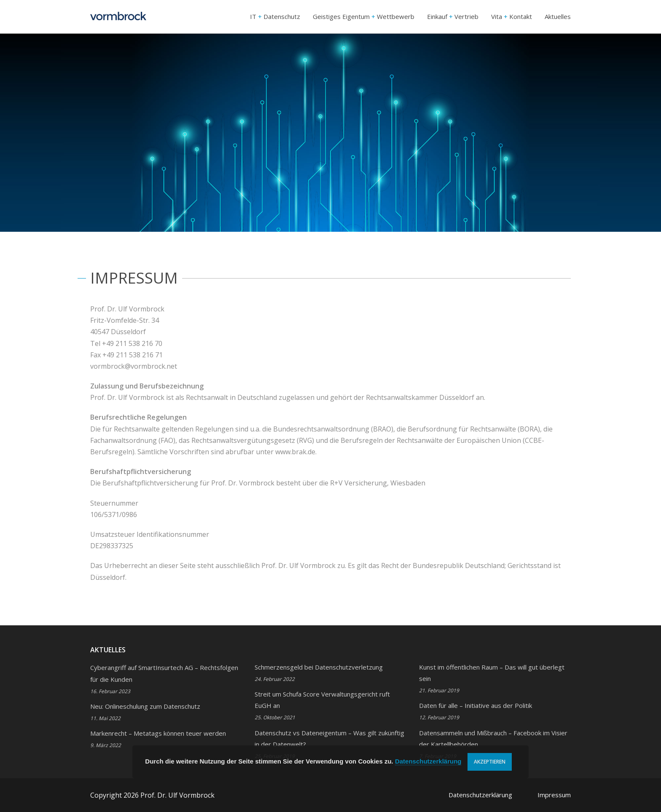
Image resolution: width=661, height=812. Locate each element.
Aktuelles (558, 16)
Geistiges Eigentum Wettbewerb (364, 16)
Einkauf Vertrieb (453, 16)
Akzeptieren (490, 762)
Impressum (554, 795)
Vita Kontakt (512, 16)
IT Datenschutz (275, 16)
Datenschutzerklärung (480, 795)
